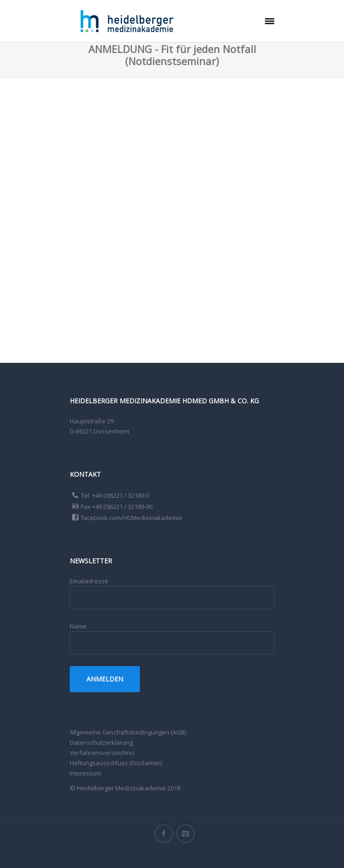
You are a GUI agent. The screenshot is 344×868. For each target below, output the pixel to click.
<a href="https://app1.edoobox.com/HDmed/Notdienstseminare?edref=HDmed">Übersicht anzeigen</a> (172, 219)
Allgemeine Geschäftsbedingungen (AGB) (128, 732)
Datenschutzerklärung (101, 742)
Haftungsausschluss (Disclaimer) (116, 763)
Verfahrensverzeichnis (102, 753)
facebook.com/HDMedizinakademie (132, 518)
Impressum (86, 773)
